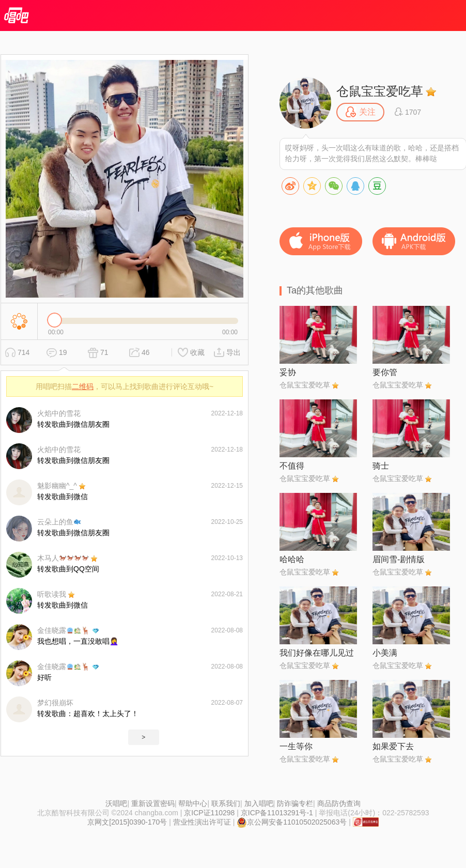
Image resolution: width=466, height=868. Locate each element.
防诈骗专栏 (295, 803)
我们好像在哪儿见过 (317, 653)
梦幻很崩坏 (55, 703)
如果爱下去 (393, 746)
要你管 (385, 372)
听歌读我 (52, 594)
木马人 (63, 558)
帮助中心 (193, 803)
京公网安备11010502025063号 (292, 822)
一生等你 (296, 746)
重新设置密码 (153, 803)
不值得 (292, 466)
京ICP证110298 (209, 813)
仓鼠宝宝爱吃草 (380, 91)
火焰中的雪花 (59, 413)
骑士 (381, 466)
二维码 (83, 386)
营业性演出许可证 (202, 822)
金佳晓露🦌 (64, 630)
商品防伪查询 (339, 803)
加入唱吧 (259, 803)
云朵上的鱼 (59, 522)
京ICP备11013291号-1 (277, 813)
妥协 (288, 372)
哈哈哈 (292, 559)
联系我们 (226, 803)
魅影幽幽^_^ (57, 486)
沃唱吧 (116, 803)
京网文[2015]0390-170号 (127, 822)
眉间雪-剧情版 (399, 559)
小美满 (385, 653)
